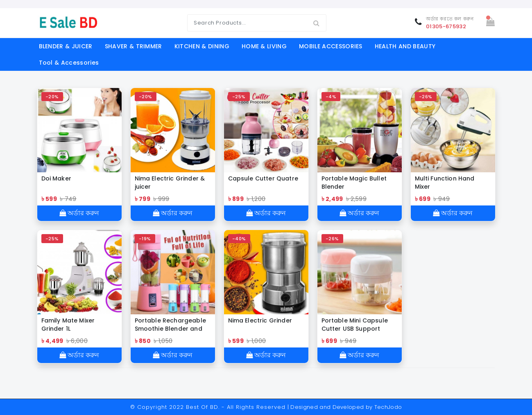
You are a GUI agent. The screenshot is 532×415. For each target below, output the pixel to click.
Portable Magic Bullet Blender (354, 183)
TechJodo (388, 407)
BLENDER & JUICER (66, 46)
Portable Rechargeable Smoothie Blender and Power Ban (170, 325)
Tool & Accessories (69, 63)
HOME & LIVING (264, 46)
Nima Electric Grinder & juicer (170, 183)
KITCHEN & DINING (202, 46)
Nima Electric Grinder (260, 320)
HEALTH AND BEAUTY (405, 46)
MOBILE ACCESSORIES (331, 46)
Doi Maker (56, 178)
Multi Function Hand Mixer (445, 183)
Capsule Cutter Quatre (263, 178)
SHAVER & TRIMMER (134, 46)
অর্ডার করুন (79, 213)
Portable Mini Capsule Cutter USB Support (355, 325)
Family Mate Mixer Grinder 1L (68, 325)
